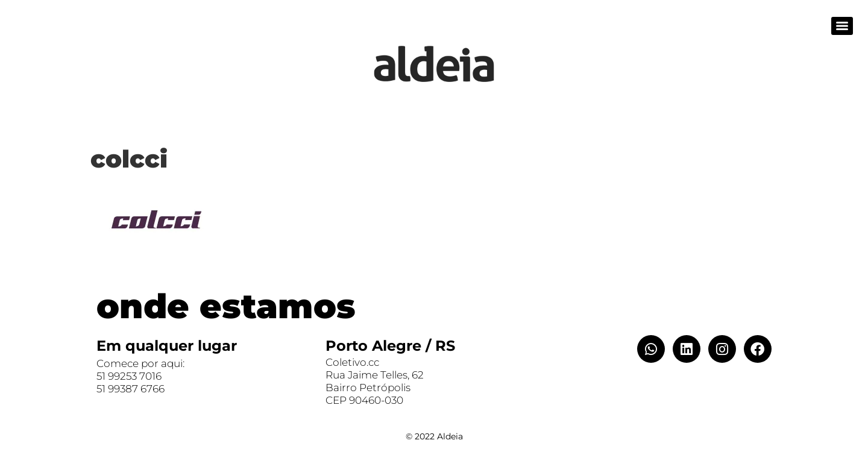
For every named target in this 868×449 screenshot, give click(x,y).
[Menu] (842, 26)
